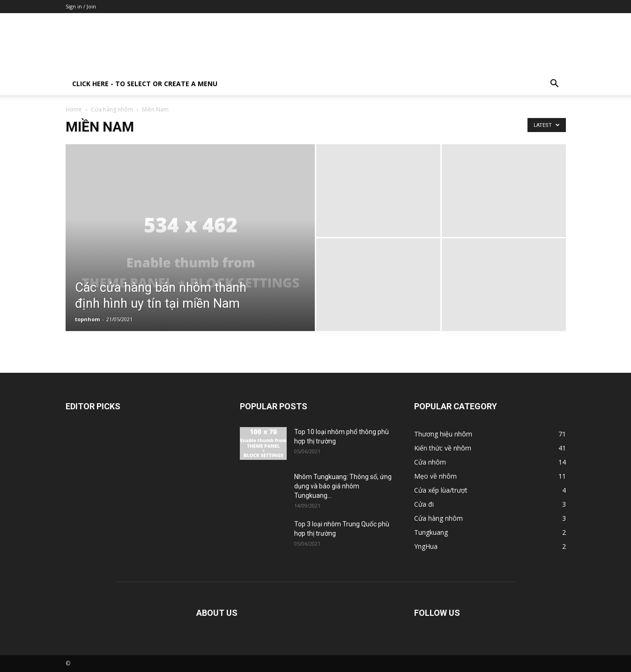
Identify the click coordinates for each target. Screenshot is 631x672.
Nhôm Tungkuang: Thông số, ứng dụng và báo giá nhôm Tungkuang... (343, 486)
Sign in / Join (81, 6)
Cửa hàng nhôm (112, 109)
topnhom (87, 319)
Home (74, 109)
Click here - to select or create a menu (145, 84)
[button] (555, 85)
